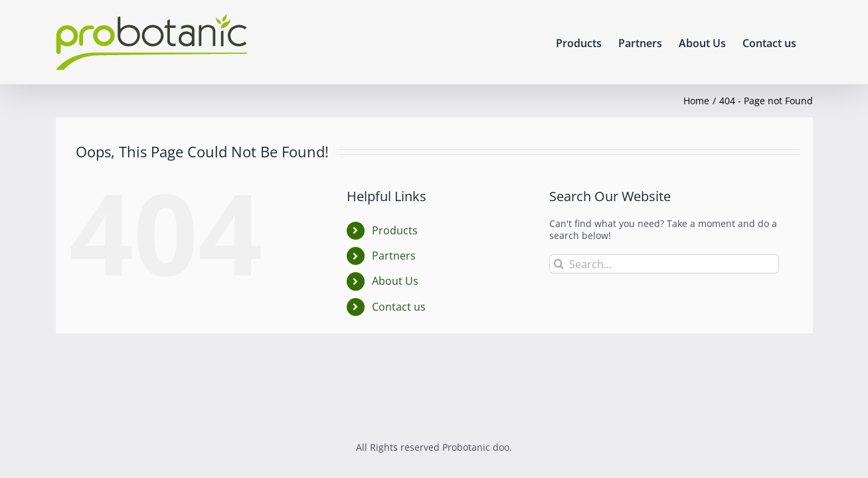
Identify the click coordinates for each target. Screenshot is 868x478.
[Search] (559, 264)
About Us (395, 281)
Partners (394, 256)
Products (395, 230)
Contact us (399, 307)
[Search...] (664, 264)
